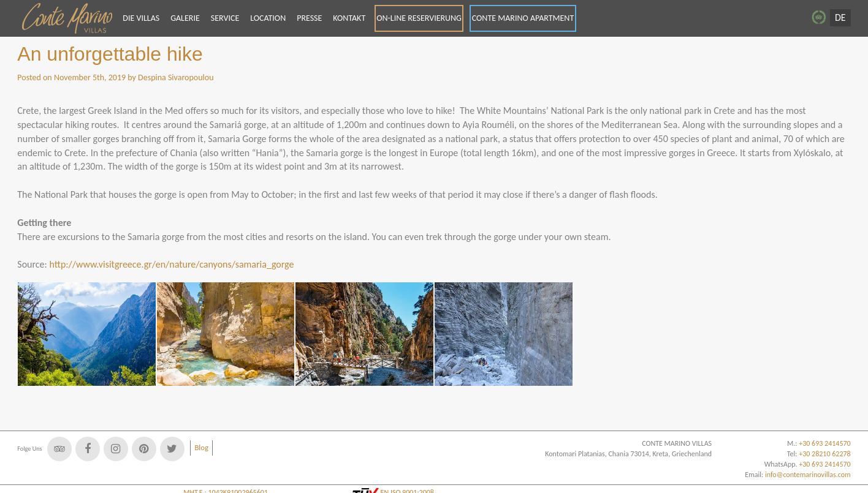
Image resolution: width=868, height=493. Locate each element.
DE (840, 17)
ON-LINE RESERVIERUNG (419, 18)
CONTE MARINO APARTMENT (523, 18)
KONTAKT (349, 18)
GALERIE (185, 18)
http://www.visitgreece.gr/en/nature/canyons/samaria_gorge (171, 264)
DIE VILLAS (141, 18)
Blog (201, 447)
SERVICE (225, 18)
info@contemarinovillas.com (808, 475)
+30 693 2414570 (824, 464)
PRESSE (309, 18)
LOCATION (268, 18)
